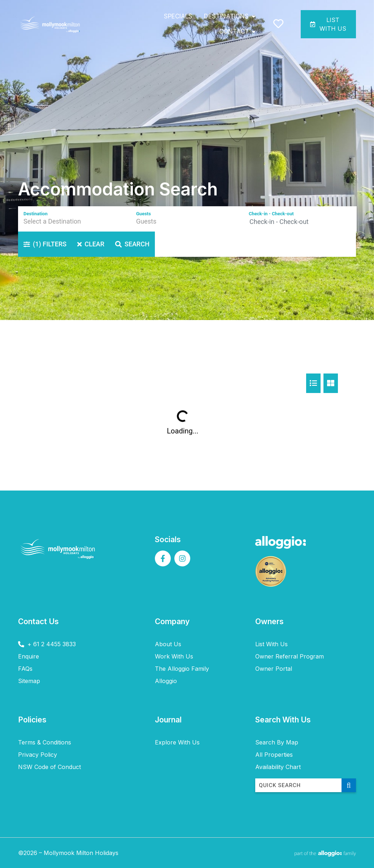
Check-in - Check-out (271, 214)
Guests (143, 214)
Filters (45, 244)
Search (132, 244)
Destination (36, 214)
